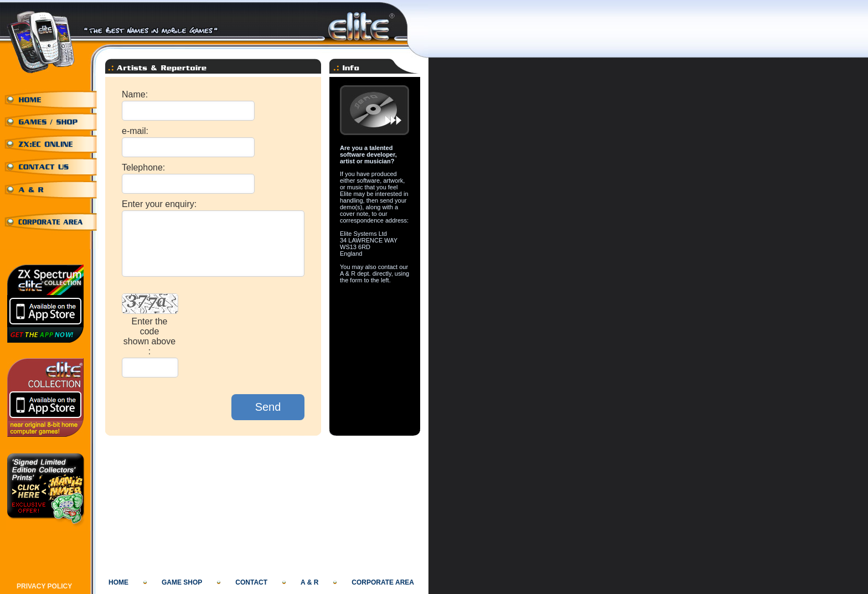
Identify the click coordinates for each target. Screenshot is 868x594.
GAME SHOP (182, 582)
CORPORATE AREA (383, 582)
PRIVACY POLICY (44, 586)
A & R (309, 582)
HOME (118, 582)
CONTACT (251, 582)
